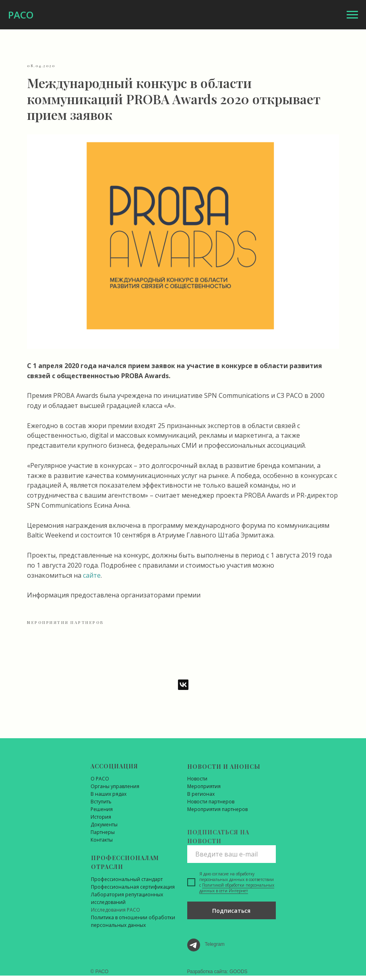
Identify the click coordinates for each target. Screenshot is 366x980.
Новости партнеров (211, 806)
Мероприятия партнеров (217, 814)
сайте (168, 574)
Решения (102, 814)
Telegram (215, 949)
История (101, 821)
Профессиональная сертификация (133, 891)
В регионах (201, 798)
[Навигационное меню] (352, 15)
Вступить (101, 806)
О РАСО (100, 783)
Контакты (102, 844)
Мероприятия (204, 791)
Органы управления (115, 791)
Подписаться (231, 915)
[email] (232, 859)
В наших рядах (109, 798)
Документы (104, 829)
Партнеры (103, 837)
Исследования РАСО (116, 914)
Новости (197, 783)
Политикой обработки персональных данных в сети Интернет (237, 892)
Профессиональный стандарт (127, 884)
